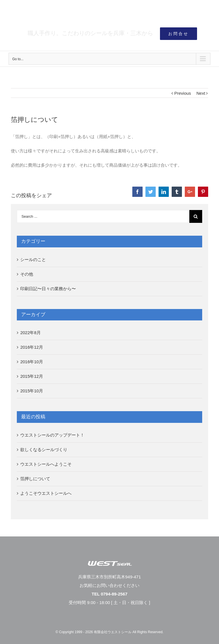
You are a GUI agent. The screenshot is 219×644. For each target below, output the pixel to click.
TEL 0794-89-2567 (109, 594)
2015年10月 (32, 391)
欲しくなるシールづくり (44, 450)
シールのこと (33, 260)
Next (201, 93)
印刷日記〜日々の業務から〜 (48, 289)
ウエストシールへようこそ (46, 464)
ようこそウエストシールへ (46, 493)
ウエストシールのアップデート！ (52, 435)
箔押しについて (35, 479)
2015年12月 (32, 376)
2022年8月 (31, 333)
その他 (27, 274)
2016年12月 (32, 347)
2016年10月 (32, 362)
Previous (182, 93)
